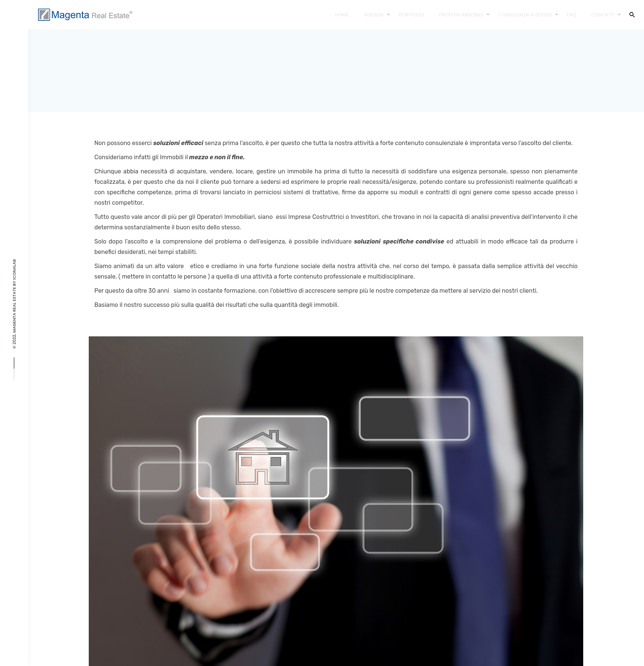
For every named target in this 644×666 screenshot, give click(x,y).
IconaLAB (14, 269)
